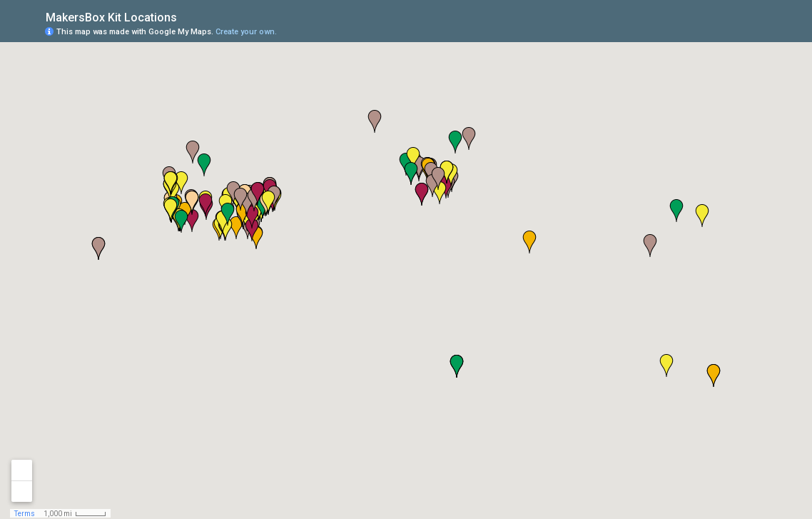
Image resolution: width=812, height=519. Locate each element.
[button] (650, 246)
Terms (25, 514)
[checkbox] (188, 16)
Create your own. (246, 32)
